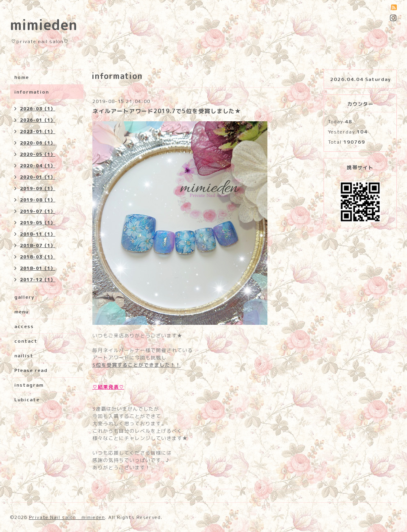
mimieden (44, 25)
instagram (29, 385)
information (32, 92)
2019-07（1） (38, 211)
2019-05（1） (38, 223)
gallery (24, 297)
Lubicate (27, 400)
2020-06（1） (38, 143)
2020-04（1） (38, 166)
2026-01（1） (38, 120)
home (22, 77)
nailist (24, 356)
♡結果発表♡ (108, 387)
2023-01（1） (38, 131)
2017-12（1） (38, 280)
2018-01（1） (38, 268)
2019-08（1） (38, 200)
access (24, 326)
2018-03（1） (38, 257)
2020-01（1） (38, 177)
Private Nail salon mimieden (67, 517)
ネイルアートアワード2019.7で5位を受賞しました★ (167, 111)
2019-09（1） (38, 188)
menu (21, 312)
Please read (31, 370)
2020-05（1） (38, 154)
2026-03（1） (38, 109)
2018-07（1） (38, 245)
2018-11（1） (38, 234)
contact (26, 341)
